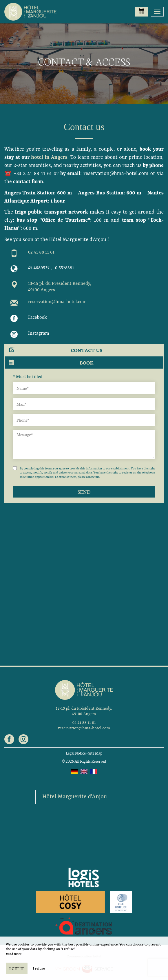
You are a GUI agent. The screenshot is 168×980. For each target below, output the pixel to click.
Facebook (38, 318)
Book (51, 362)
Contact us (56, 350)
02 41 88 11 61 (41, 252)
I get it (17, 968)
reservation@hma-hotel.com (57, 302)
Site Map (95, 753)
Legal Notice (76, 753)
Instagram (39, 334)
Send (84, 492)
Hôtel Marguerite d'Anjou (75, 797)
